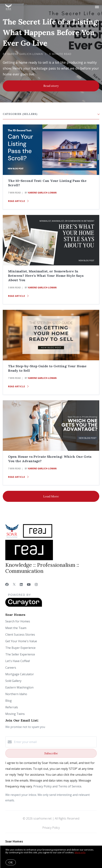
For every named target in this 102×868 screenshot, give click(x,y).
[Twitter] (14, 584)
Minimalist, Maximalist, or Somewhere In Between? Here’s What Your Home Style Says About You (46, 276)
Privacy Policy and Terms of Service (57, 786)
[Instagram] (36, 584)
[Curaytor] (24, 606)
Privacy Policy (51, 828)
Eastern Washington (19, 687)
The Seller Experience (20, 654)
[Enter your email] (55, 742)
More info (80, 852)
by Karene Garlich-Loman (23, 54)
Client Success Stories (20, 635)
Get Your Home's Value (21, 641)
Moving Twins (15, 714)
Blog (9, 701)
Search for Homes (18, 621)
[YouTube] (29, 584)
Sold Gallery (13, 681)
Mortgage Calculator (20, 674)
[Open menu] (97, 7)
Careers (11, 668)
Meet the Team (16, 628)
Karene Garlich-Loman (42, 193)
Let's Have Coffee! (18, 661)
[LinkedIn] (21, 584)
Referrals (12, 707)
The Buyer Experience (20, 648)
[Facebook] (7, 584)
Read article (18, 201)
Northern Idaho (16, 694)
